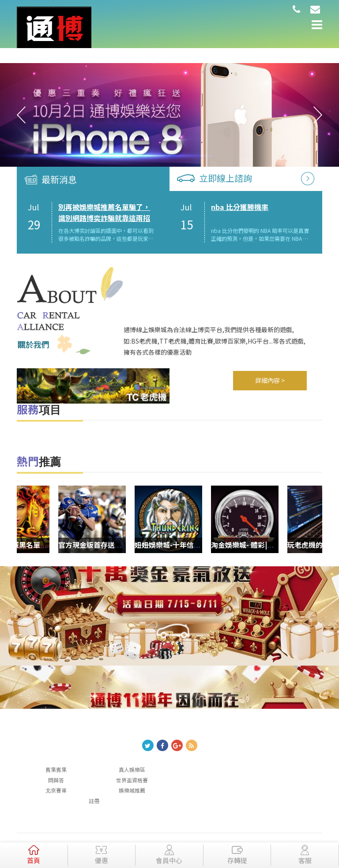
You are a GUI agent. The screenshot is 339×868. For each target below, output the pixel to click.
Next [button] (318, 115)
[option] (169, 115)
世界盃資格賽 (132, 780)
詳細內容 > (270, 380)
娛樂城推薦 (132, 790)
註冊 (94, 801)
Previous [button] (21, 115)
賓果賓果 (56, 769)
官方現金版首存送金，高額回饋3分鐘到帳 (139, 545)
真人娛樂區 (132, 769)
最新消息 (59, 179)
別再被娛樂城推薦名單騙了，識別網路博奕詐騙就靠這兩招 (104, 212)
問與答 (56, 780)
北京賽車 (56, 790)
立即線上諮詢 (226, 178)
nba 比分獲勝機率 (240, 207)
